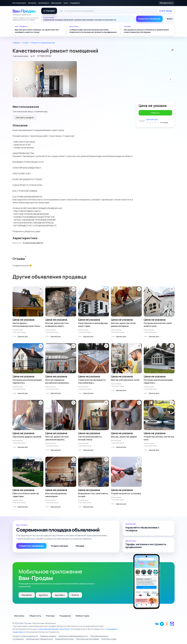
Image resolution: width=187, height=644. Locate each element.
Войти (170, 19)
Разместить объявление (149, 19)
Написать (155, 113)
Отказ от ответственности (25, 636)
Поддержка (75, 3)
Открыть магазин (59, 546)
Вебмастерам (83, 616)
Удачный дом (152, 119)
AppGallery (60, 595)
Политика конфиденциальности (73, 636)
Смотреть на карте (25, 118)
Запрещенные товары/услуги (39, 639)
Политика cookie (109, 639)
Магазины (32, 3)
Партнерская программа (87, 639)
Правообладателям (64, 639)
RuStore (75, 595)
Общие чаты (35, 616)
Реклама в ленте (166, 3)
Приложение (56, 3)
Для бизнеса (44, 3)
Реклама (80, 546)
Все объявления (19, 3)
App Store (43, 595)
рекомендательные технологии (55, 629)
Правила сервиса (48, 636)
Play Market (27, 595)
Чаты (66, 3)
